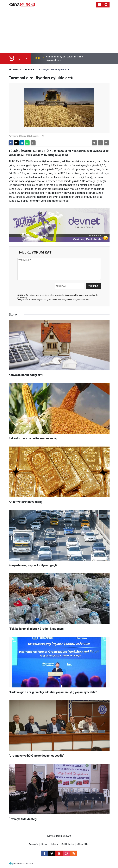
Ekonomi (29, 69)
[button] (94, 143)
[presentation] (19, 58)
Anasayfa (15, 69)
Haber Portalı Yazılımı (23, 864)
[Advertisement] (59, 31)
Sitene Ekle (83, 844)
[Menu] (99, 5)
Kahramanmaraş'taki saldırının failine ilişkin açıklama (64, 58)
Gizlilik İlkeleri (68, 844)
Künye (44, 844)
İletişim (54, 844)
